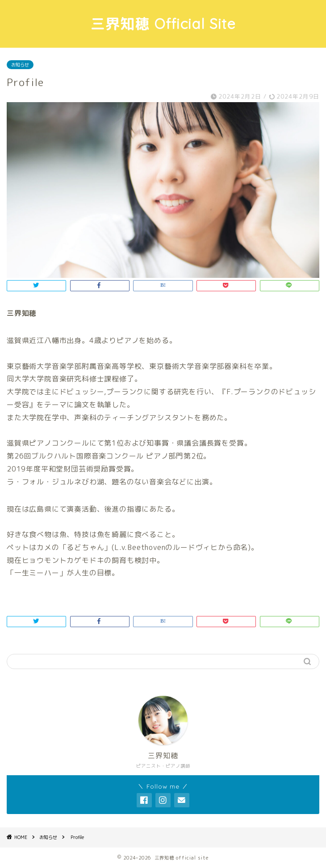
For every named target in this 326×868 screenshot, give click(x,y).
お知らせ (20, 65)
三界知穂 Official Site (163, 24)
